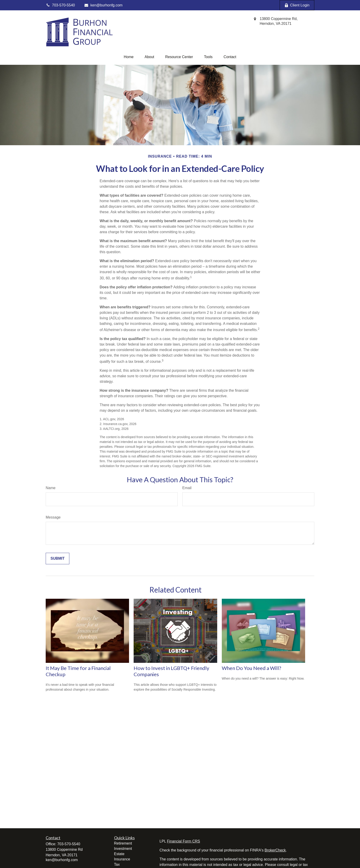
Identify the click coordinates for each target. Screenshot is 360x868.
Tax (117, 864)
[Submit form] (58, 559)
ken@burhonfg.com (103, 5)
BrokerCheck (275, 850)
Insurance (122, 859)
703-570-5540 (69, 844)
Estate (119, 854)
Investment (123, 849)
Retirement (123, 843)
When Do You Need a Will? (252, 668)
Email (187, 488)
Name (51, 488)
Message (53, 517)
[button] (129, 57)
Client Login (297, 5)
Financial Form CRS (183, 841)
